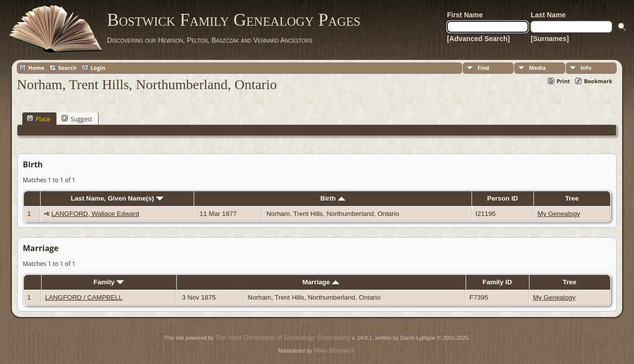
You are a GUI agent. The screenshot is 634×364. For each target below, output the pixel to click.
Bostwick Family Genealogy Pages (234, 20)
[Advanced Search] (478, 39)
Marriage (321, 282)
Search (68, 68)
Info (586, 68)
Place (38, 119)
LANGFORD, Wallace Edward (95, 214)
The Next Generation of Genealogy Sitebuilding (283, 338)
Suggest (77, 119)
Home (36, 68)
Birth (333, 198)
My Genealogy (559, 214)
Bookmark (598, 81)
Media (537, 68)
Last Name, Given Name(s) (117, 198)
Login (98, 68)
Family (109, 282)
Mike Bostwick (334, 350)
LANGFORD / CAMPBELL (84, 297)
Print (563, 81)
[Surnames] (550, 39)
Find (483, 68)
